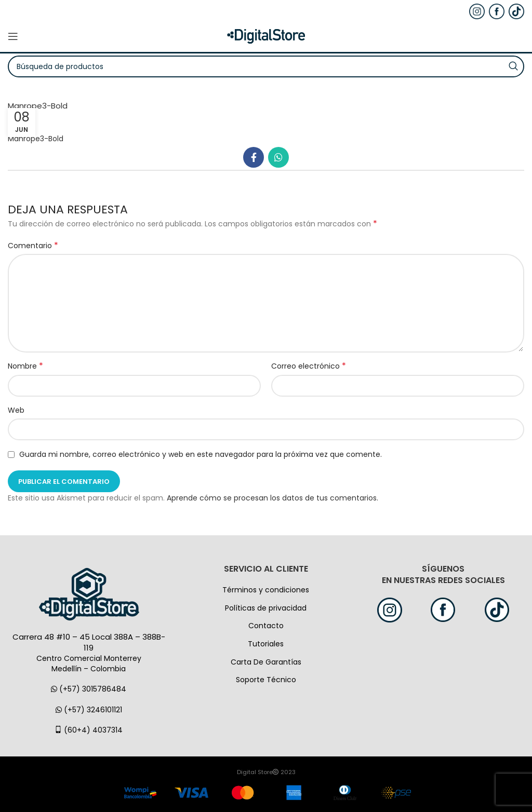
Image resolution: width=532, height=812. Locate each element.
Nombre (25, 366)
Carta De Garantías (266, 662)
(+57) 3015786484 (89, 689)
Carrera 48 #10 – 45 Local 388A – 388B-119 (89, 642)
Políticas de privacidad (266, 608)
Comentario (33, 246)
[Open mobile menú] (13, 36)
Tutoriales (266, 644)
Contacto (266, 626)
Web (16, 410)
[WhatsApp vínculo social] (278, 157)
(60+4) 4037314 (89, 730)
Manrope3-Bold (36, 139)
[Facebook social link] (254, 157)
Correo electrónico (309, 366)
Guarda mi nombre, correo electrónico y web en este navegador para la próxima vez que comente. (201, 454)
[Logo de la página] (266, 36)
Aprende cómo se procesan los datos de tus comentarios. (272, 498)
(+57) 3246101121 (89, 710)
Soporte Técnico (266, 680)
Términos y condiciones (266, 590)
